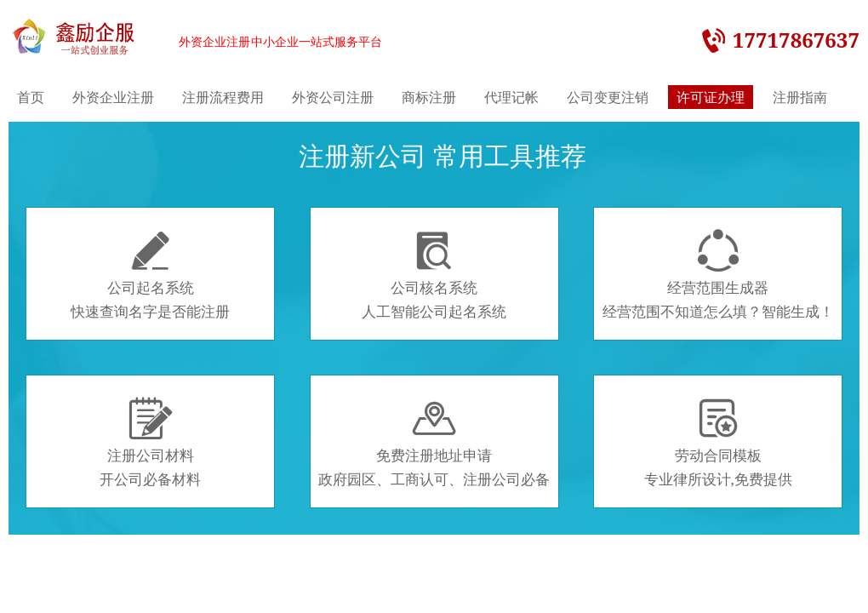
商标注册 (429, 97)
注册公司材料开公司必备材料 (150, 443)
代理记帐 (511, 97)
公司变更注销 (608, 97)
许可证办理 (711, 97)
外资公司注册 (333, 97)
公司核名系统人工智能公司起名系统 (434, 275)
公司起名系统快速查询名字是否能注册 (150, 275)
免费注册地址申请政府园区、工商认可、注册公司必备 (434, 443)
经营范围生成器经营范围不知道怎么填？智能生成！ (718, 275)
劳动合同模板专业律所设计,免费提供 (718, 443)
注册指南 (800, 97)
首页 (31, 97)
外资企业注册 (113, 97)
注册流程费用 (223, 97)
